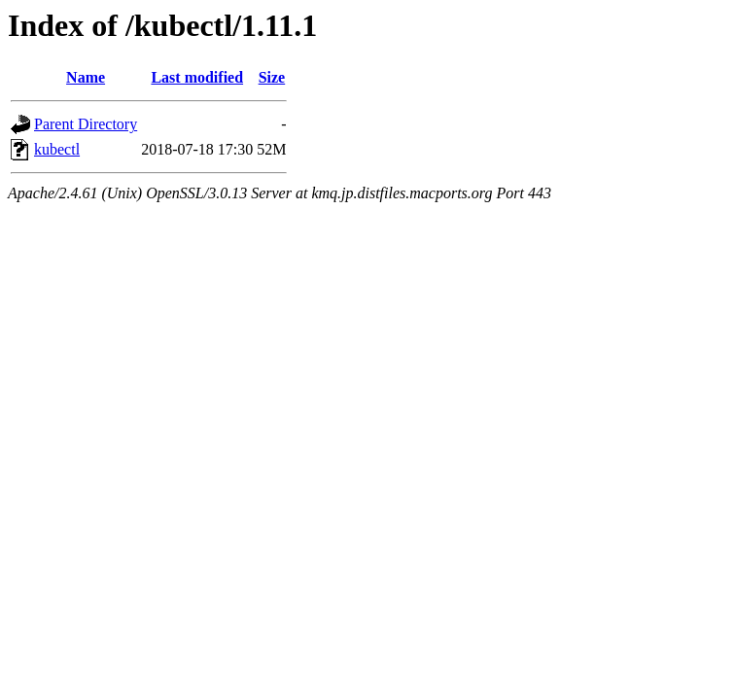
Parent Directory (86, 124)
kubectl (57, 149)
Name (86, 77)
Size (272, 77)
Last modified (197, 77)
